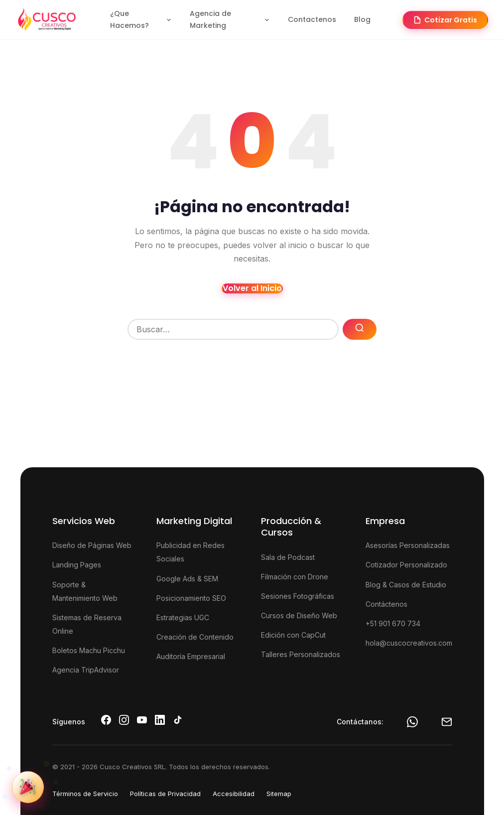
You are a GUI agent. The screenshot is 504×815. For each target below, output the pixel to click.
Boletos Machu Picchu (89, 650)
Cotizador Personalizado (406, 565)
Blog (362, 19)
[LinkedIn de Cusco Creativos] (160, 720)
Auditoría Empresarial (191, 656)
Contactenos (312, 19)
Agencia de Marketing (230, 19)
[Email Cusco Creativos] (447, 722)
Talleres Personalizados (301, 654)
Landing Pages (77, 565)
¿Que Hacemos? (141, 19)
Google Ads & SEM (187, 579)
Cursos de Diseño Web (299, 615)
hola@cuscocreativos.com (409, 643)
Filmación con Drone (295, 577)
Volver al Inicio (252, 288)
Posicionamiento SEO (191, 598)
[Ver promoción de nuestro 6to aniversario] (28, 787)
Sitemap (279, 794)
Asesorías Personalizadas (408, 545)
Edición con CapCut (293, 635)
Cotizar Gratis (445, 20)
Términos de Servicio (85, 794)
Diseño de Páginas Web (92, 545)
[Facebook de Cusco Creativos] (106, 720)
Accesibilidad (234, 794)
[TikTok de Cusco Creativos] (178, 720)
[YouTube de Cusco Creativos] (142, 720)
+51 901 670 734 (393, 623)
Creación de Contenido (195, 637)
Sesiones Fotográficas (298, 596)
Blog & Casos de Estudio (406, 585)
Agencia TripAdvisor (86, 670)
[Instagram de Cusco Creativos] (124, 720)
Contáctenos (386, 604)
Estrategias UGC (183, 617)
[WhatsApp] (412, 722)
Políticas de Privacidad (165, 794)
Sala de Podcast (288, 557)
